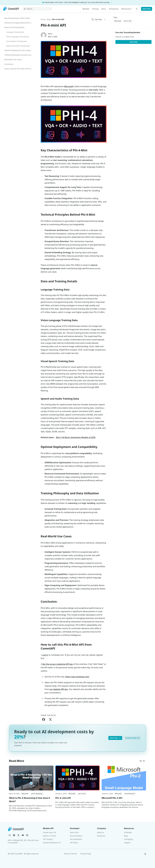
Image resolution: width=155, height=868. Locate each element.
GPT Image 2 (48, 839)
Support (127, 843)
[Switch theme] (145, 854)
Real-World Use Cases (13, 60)
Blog (126, 836)
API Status (74, 843)
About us (101, 832)
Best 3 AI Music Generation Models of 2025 (76, 437)
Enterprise (101, 836)
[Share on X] (50, 719)
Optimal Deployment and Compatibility (19, 50)
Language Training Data (15, 32)
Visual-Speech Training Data (17, 41)
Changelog (128, 839)
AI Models (128, 832)
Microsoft (69, 86)
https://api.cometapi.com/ (77, 677)
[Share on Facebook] (44, 719)
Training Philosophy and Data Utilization (19, 55)
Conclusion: (9, 64)
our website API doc (59, 689)
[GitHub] (27, 835)
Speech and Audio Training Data (18, 46)
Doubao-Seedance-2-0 (52, 843)
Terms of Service (70, 854)
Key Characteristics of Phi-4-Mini (17, 18)
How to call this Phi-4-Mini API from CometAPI (19, 69)
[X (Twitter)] (18, 835)
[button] (25, 794)
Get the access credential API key (57, 664)
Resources (127, 9)
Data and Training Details (14, 27)
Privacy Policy (86, 854)
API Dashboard (76, 839)
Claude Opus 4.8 (49, 832)
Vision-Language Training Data (18, 37)
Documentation (76, 836)
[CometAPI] (11, 9)
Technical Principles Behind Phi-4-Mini (19, 23)
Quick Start (74, 832)
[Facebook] (14, 835)
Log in (45, 655)
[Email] (10, 835)
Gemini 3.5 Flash (49, 836)
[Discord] (23, 835)
